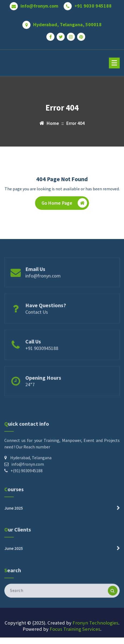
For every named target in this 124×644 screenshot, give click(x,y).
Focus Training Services (75, 629)
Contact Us (37, 322)
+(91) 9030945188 (27, 489)
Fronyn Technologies (95, 623)
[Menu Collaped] (114, 63)
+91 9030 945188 (93, 4)
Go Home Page (64, 204)
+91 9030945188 (42, 358)
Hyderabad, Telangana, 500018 (67, 23)
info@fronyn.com (39, 4)
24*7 (30, 394)
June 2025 (14, 517)
